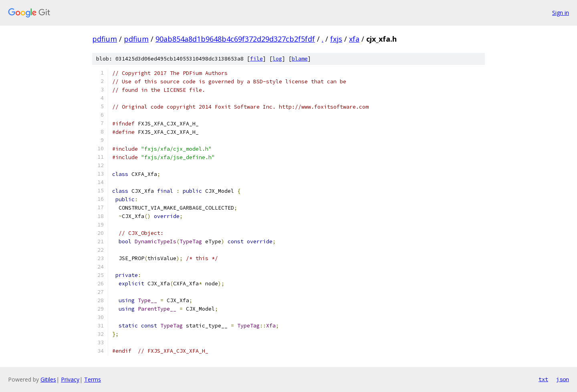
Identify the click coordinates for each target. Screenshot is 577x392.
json (563, 379)
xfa (354, 39)
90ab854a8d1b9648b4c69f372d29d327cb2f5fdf (235, 39)
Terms (93, 379)
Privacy (70, 379)
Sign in (561, 13)
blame (300, 59)
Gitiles (48, 379)
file (256, 59)
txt (543, 379)
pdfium (105, 39)
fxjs (336, 39)
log (277, 59)
